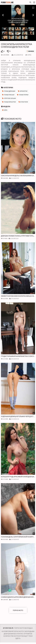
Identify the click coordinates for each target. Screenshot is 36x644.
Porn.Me (7, 2)
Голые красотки (9, 102)
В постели (23, 102)
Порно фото (18, 610)
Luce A (5, 110)
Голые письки (8, 95)
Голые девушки (9, 91)
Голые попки (23, 95)
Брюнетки (23, 91)
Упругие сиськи (9, 98)
